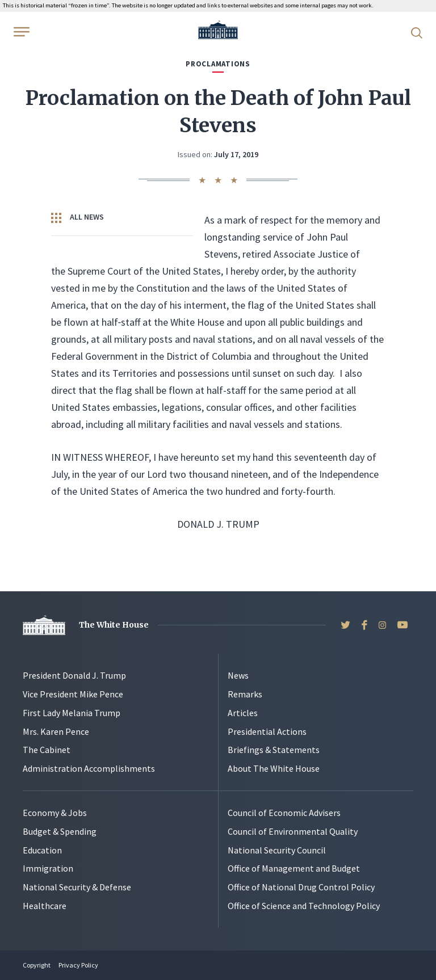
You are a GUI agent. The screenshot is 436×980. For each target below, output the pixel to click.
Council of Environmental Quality (293, 831)
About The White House (274, 768)
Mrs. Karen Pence (56, 731)
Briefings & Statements (274, 750)
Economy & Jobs (55, 813)
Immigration (48, 868)
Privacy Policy (78, 965)
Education (42, 850)
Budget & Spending (60, 831)
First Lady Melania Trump (72, 713)
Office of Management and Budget (294, 868)
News (238, 675)
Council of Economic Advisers (284, 813)
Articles (243, 713)
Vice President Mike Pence (73, 694)
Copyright (37, 965)
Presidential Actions (267, 731)
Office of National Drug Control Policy (301, 887)
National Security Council (277, 850)
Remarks (245, 694)
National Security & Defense (77, 887)
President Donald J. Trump (74, 675)
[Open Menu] (20, 32)
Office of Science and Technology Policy (304, 906)
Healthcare (45, 906)
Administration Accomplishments (89, 768)
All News (77, 217)
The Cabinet (47, 750)
